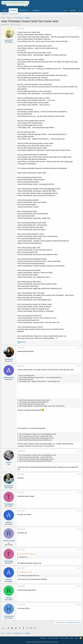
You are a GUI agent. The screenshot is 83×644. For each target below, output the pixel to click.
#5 (80, 474)
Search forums (14, 14)
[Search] (80, 10)
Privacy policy (64, 638)
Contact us (43, 638)
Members (36, 10)
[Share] (77, 29)
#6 (80, 493)
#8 (80, 529)
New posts (4, 14)
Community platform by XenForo (41, 642)
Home (5, 10)
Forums (13, 10)
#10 (80, 568)
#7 (80, 511)
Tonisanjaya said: (24, 572)
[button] (30, 10)
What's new (24, 10)
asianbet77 (6, 24)
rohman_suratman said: (26, 554)
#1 (80, 29)
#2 (80, 348)
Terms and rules (53, 638)
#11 (80, 586)
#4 (80, 451)
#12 (80, 605)
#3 (80, 366)
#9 (80, 550)
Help (72, 638)
